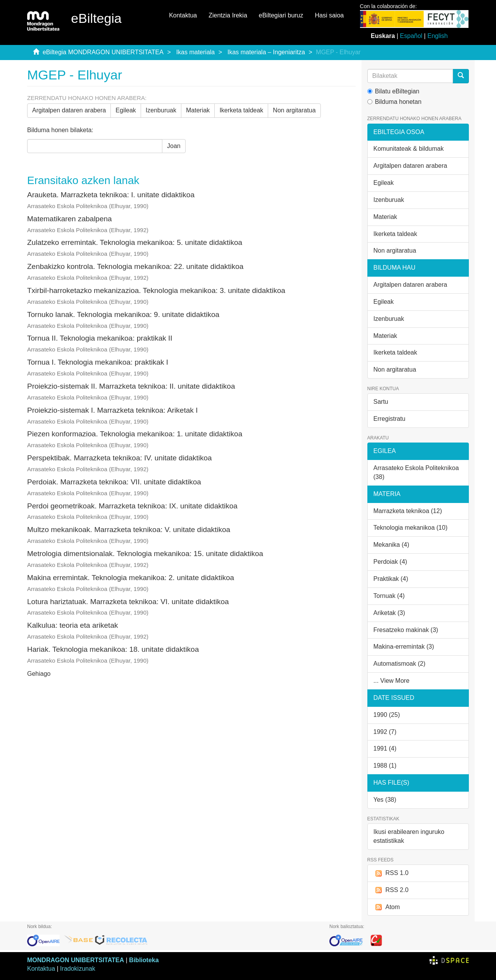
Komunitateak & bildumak (409, 149)
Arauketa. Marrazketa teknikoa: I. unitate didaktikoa (111, 195)
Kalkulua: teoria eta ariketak (72, 625)
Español (411, 36)
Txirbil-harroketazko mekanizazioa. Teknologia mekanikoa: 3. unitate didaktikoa (156, 290)
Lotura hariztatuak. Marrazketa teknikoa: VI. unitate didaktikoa (128, 602)
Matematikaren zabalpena (70, 219)
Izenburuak (161, 110)
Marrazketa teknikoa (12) (408, 511)
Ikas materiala (196, 52)
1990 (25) (387, 715)
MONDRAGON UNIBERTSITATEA (76, 960)
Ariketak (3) (389, 613)
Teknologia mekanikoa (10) (411, 528)
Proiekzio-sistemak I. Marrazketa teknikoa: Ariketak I (112, 410)
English (437, 36)
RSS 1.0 (391, 873)
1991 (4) (385, 748)
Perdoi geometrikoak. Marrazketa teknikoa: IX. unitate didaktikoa (132, 506)
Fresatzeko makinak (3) (406, 630)
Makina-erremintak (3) (404, 647)
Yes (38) (385, 800)
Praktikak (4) (391, 579)
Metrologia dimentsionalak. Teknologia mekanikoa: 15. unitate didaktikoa (145, 554)
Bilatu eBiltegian (394, 91)
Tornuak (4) (389, 596)
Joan (174, 146)
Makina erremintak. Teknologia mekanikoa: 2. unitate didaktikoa (131, 578)
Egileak (126, 110)
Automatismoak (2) (400, 664)
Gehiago (39, 674)
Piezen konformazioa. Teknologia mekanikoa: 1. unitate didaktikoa (135, 434)
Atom (387, 907)
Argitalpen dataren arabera (69, 110)
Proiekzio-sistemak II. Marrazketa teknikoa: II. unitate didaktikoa (131, 386)
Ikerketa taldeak (241, 110)
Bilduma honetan (394, 102)
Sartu (381, 402)
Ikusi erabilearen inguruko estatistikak (409, 836)
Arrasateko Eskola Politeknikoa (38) (416, 472)
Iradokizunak (78, 969)
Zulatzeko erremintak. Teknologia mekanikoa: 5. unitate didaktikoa (135, 242)
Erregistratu (390, 419)
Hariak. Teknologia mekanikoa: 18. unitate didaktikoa (113, 649)
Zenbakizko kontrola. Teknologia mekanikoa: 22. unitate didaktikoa (135, 266)
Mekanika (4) (391, 545)
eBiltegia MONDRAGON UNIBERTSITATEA (103, 52)
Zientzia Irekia (228, 15)
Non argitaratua (294, 110)
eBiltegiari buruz (281, 15)
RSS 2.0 (391, 890)
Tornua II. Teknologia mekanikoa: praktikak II (100, 338)
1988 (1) (385, 766)
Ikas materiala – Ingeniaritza (266, 52)
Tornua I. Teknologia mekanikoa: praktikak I (98, 362)
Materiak (198, 110)
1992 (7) (385, 732)
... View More (392, 681)
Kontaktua (183, 15)
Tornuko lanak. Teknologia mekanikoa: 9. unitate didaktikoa (123, 314)
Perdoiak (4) (390, 562)
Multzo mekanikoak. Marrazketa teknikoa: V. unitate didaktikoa (129, 530)
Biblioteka (144, 960)
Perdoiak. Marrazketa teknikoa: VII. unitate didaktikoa (114, 482)
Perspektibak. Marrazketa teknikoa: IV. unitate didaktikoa (120, 458)
